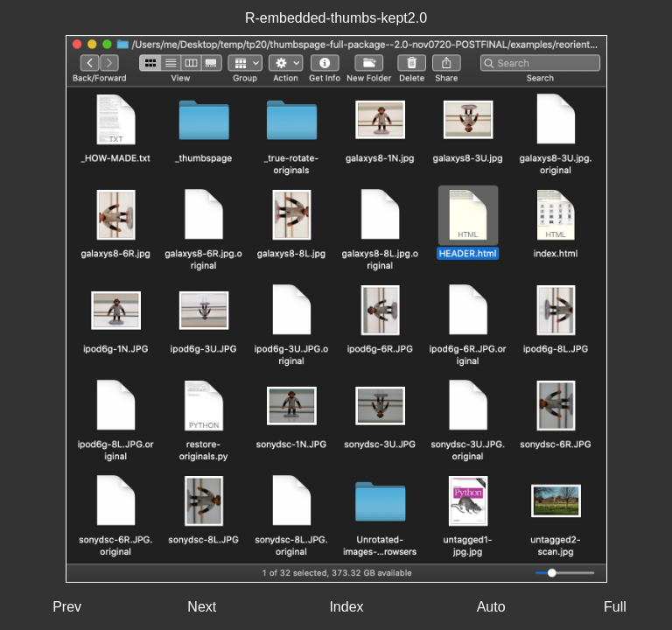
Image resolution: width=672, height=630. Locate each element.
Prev (67, 607)
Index (346, 607)
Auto (491, 607)
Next (202, 607)
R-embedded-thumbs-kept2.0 (336, 18)
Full (615, 607)
